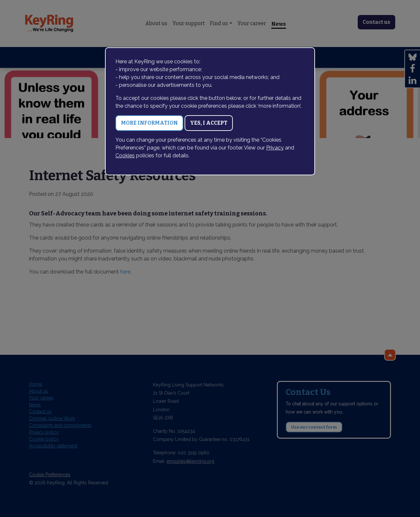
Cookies (125, 156)
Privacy (275, 148)
